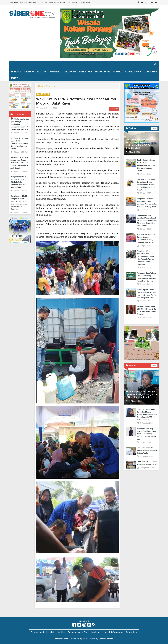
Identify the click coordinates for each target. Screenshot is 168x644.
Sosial (118, 72)
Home (16, 72)
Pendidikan (103, 72)
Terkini (131, 129)
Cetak (114, 109)
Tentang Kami (16, 3)
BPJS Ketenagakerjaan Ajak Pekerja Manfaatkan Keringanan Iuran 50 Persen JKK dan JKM (20, 124)
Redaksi (28, 3)
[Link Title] (74, 625)
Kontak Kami (84, 3)
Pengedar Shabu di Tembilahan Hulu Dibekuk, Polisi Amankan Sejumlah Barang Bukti (19, 182)
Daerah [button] (150, 72)
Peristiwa (86, 72)
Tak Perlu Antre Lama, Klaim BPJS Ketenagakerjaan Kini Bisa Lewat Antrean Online (20, 144)
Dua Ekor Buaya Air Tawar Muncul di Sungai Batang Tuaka (147, 451)
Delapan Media (106, 639)
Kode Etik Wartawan (114, 632)
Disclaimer (72, 3)
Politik (42, 72)
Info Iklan (38, 3)
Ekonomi (70, 72)
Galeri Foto (51, 86)
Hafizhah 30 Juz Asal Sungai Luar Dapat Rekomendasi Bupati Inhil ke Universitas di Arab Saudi (19, 163)
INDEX (154, 129)
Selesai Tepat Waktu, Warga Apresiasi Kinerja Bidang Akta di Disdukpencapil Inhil (141, 394)
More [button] (15, 78)
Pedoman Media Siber (55, 3)
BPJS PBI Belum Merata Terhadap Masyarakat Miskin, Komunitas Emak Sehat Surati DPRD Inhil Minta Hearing (147, 415)
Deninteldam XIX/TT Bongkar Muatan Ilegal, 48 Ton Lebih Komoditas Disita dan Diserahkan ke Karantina (147, 221)
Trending (17, 114)
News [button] (28, 72)
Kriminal (55, 72)
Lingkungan (133, 72)
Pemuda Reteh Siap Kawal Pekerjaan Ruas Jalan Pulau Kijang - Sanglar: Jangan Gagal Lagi (146, 434)
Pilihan (131, 366)
